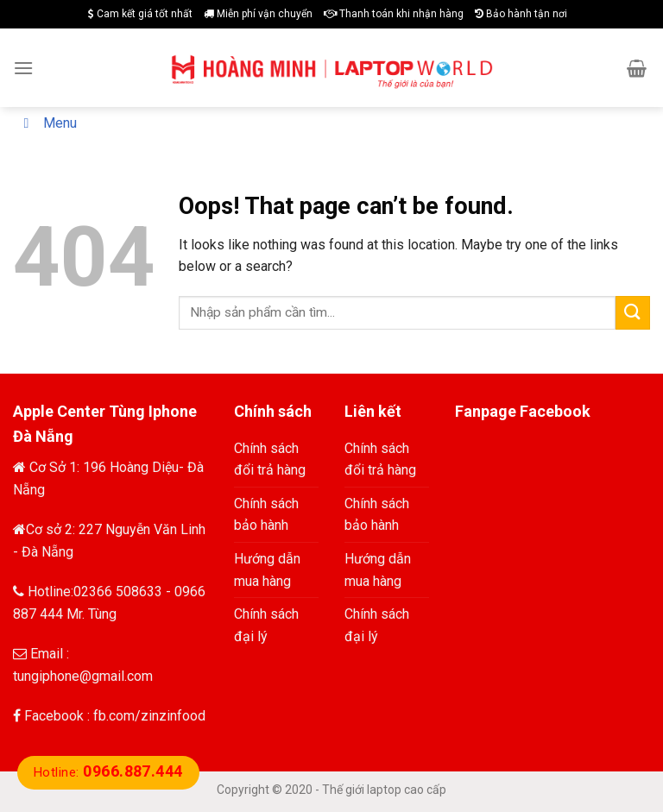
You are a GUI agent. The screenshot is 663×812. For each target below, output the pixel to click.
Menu (47, 123)
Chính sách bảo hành (266, 515)
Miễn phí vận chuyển (258, 14)
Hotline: (108, 772)
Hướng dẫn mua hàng (267, 570)
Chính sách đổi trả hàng (270, 460)
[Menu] (23, 68)
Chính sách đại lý (266, 625)
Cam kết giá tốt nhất (140, 14)
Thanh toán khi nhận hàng (394, 14)
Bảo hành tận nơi (521, 14)
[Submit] (633, 313)
